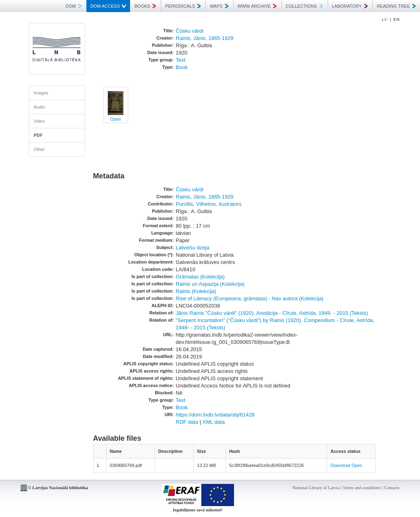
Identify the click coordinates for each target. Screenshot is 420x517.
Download (340, 465)
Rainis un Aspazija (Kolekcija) (210, 284)
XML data (214, 422)
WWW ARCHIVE (257, 6)
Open (116, 119)
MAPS (219, 6)
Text (181, 60)
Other (40, 149)
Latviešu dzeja (193, 248)
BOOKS (145, 6)
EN (396, 19)
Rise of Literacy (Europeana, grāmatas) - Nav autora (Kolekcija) (250, 298)
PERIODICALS (183, 6)
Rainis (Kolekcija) (196, 291)
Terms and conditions (362, 488)
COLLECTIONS (304, 6)
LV (385, 19)
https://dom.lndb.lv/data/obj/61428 (215, 415)
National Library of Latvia (316, 488)
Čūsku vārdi (190, 31)
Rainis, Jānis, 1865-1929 (205, 38)
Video (40, 121)
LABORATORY (350, 6)
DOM (74, 6)
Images (41, 93)
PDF (38, 135)
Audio (40, 107)
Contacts (392, 488)
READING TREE (396, 6)
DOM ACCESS (108, 6)
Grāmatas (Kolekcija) (200, 277)
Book (182, 67)
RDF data (187, 422)
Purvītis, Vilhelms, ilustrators (209, 204)
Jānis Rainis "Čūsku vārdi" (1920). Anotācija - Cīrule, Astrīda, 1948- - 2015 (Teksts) (272, 313)
